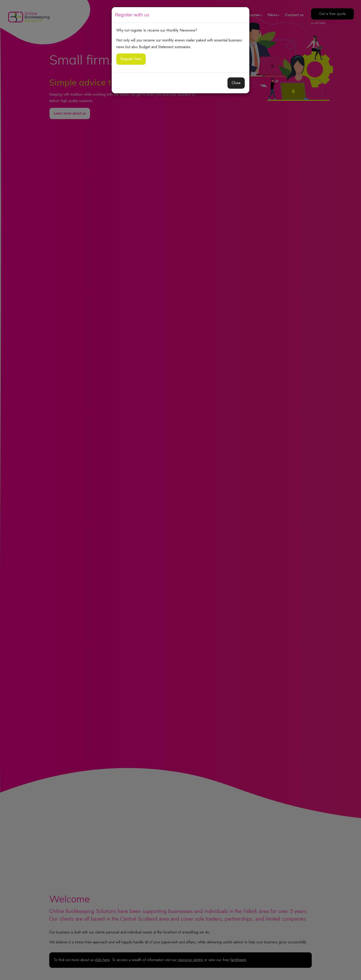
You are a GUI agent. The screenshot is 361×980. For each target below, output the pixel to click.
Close (236, 83)
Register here (131, 59)
